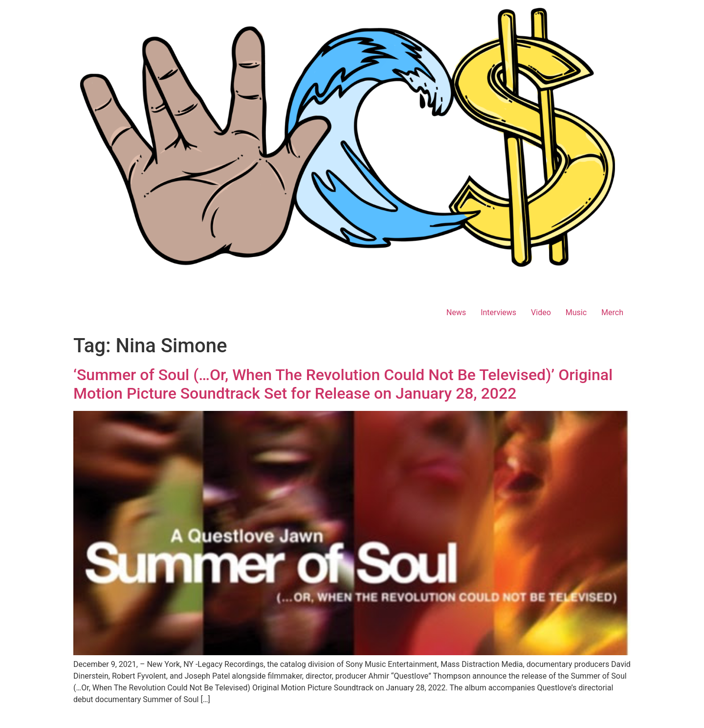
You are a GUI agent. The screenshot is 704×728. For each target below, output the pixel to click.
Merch (612, 312)
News (456, 312)
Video (541, 312)
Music (576, 312)
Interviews (498, 312)
